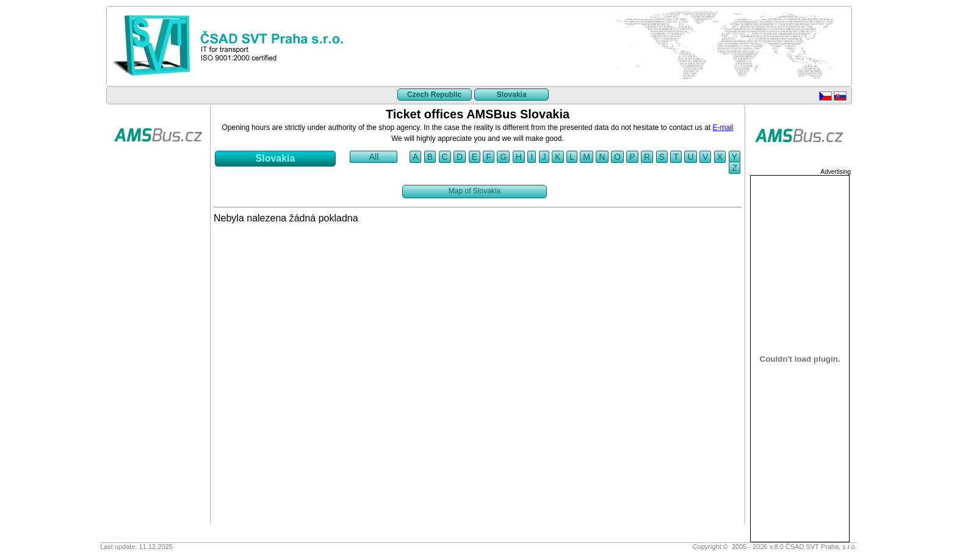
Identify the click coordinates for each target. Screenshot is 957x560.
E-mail (723, 127)
